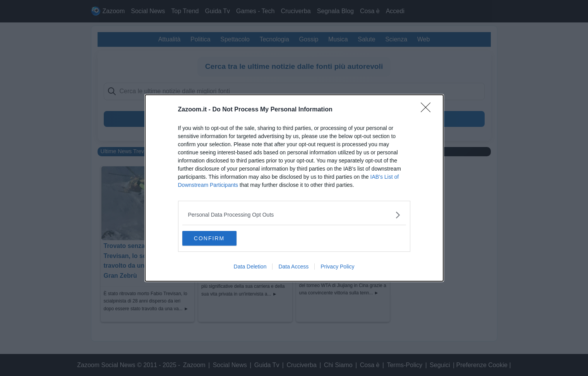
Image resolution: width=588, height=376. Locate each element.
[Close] (428, 109)
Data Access (293, 267)
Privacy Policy (337, 267)
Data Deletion (250, 267)
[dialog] (294, 188)
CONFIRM (219, 238)
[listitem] (294, 214)
